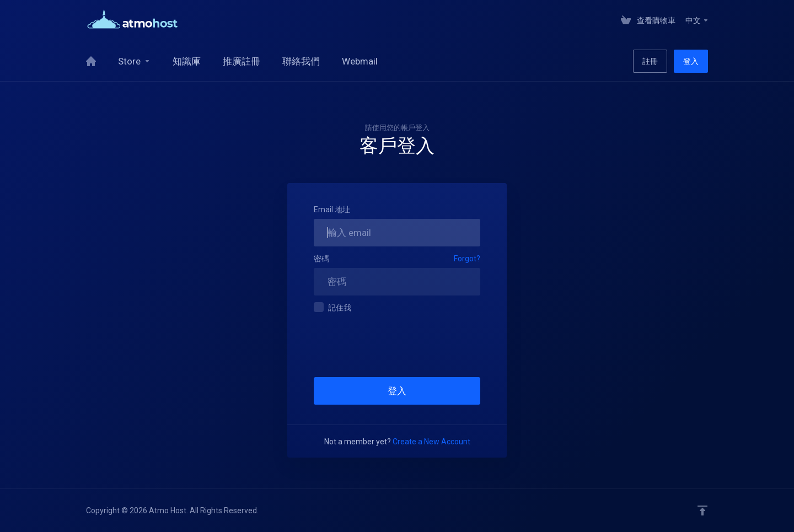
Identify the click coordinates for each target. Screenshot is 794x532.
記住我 (332, 307)
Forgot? (467, 259)
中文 (697, 20)
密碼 (321, 259)
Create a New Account (431, 442)
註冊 (650, 61)
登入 (691, 61)
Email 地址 (332, 209)
